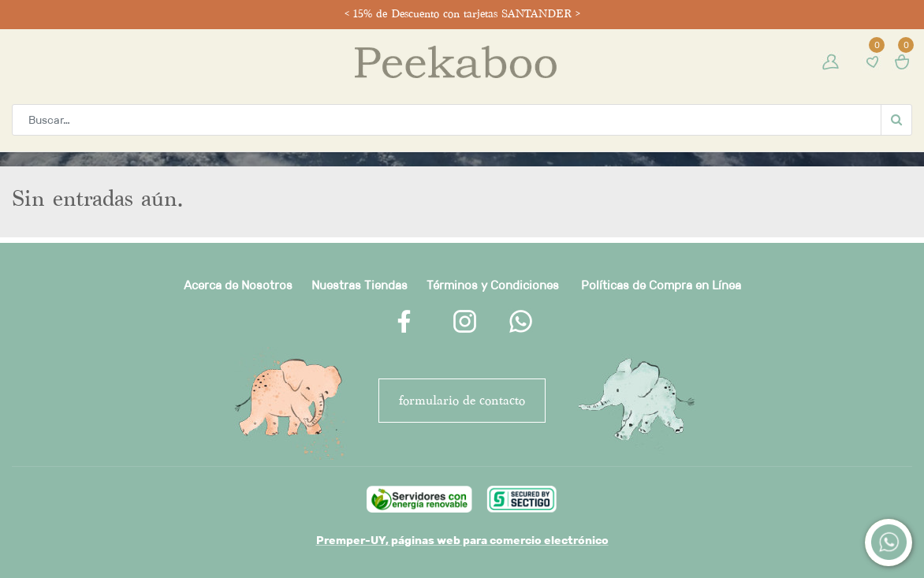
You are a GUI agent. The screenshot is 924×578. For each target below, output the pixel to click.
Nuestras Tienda (356, 285)
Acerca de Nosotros (238, 285)
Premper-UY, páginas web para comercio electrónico (462, 540)
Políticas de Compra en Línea (661, 285)
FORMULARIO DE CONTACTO (462, 400)
